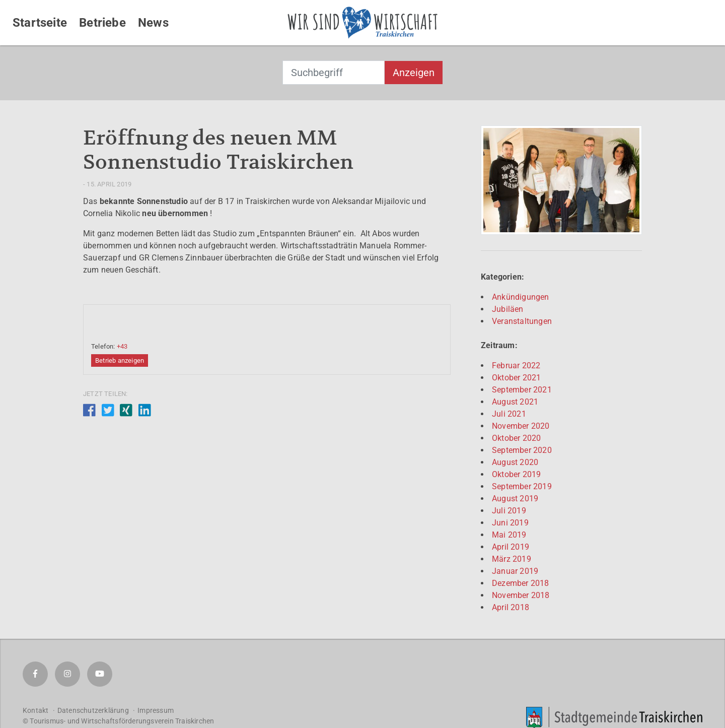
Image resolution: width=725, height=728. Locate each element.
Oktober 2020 (516, 438)
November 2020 (521, 426)
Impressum (156, 710)
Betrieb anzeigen (120, 360)
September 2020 (522, 450)
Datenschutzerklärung (93, 710)
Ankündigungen (521, 297)
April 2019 (511, 547)
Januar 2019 (515, 571)
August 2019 (515, 499)
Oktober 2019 (516, 474)
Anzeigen (414, 73)
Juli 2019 (509, 511)
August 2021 (515, 402)
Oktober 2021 (516, 378)
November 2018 (521, 595)
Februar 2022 (516, 366)
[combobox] (334, 73)
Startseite (40, 23)
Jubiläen (508, 309)
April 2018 (511, 607)
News (153, 23)
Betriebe (102, 23)
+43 (122, 346)
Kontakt (35, 710)
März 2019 (512, 559)
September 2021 (522, 390)
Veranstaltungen (522, 321)
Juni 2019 (510, 523)
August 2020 (515, 462)
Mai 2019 (509, 535)
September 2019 (522, 486)
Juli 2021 (509, 414)
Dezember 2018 (521, 583)
